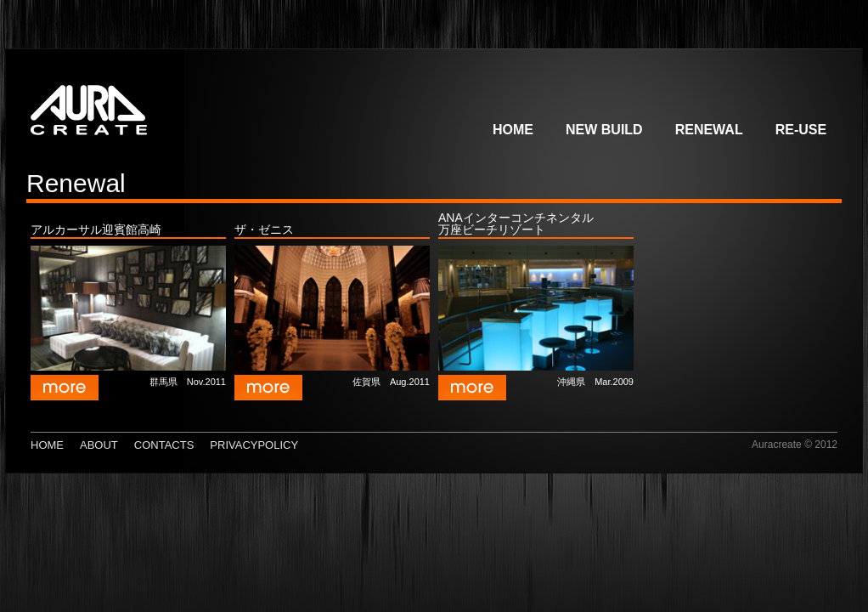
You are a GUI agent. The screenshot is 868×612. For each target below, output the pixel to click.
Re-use (801, 130)
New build (604, 130)
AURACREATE (139, 105)
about (99, 445)
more (65, 388)
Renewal (709, 130)
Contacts (164, 445)
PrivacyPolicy (254, 445)
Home (513, 130)
